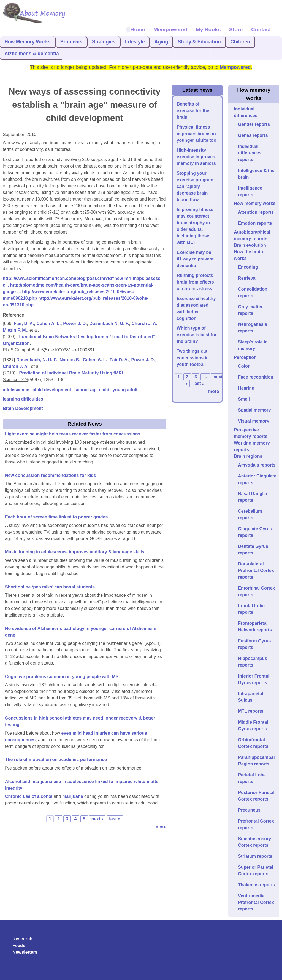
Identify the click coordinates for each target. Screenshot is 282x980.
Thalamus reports (256, 885)
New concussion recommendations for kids (51, 475)
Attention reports (256, 212)
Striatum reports (255, 856)
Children (240, 42)
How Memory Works (28, 42)
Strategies (104, 42)
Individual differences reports (250, 153)
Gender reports (254, 124)
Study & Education (199, 42)
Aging (161, 42)
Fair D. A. (119, 360)
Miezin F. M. (15, 330)
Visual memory (254, 421)
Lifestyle (135, 42)
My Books (208, 30)
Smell (244, 399)
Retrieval (247, 278)
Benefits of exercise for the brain (193, 111)
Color (244, 366)
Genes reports (253, 135)
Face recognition (256, 377)
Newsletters (25, 952)
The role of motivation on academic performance (56, 760)
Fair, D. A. (24, 324)
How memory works (255, 203)
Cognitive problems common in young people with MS (62, 677)
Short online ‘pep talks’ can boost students (50, 587)
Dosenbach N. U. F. (109, 324)
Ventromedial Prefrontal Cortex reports (256, 902)
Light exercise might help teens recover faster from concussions (73, 434)
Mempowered (170, 30)
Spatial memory (254, 410)
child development (52, 390)
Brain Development (23, 408)
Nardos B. (70, 360)
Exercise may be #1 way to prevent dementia (195, 259)
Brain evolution (250, 245)
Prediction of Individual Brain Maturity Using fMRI (71, 373)
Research (22, 939)
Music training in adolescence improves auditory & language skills (75, 552)
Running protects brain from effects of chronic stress (195, 282)
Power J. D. (75, 324)
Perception (245, 357)
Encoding (248, 267)
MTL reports (251, 711)
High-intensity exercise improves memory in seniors (196, 157)
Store (236, 30)
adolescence (16, 390)
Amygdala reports (257, 465)
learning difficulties (23, 399)
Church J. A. (144, 324)
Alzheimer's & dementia (32, 54)
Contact (261, 30)
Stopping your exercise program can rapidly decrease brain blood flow (195, 186)
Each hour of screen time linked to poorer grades (56, 517)
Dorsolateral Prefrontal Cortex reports (256, 570)
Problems (71, 42)
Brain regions (248, 456)
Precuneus (249, 810)
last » (115, 819)
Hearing (246, 388)
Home (138, 30)
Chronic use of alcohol (29, 796)
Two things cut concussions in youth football (192, 358)
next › (97, 819)
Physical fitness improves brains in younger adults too (196, 134)
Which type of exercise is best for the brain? (196, 335)
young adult (125, 390)
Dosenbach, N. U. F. (37, 360)
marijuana (73, 796)
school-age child (92, 390)
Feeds (19, 945)
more (161, 827)
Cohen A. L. (48, 324)
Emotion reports (255, 223)
